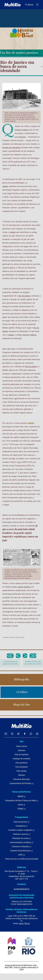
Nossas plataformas (21, 792)
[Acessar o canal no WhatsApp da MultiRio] (31, 734)
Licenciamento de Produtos (21, 783)
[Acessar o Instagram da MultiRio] (12, 734)
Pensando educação (22, 779)
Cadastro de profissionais (22, 851)
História (12, 637)
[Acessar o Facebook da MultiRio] (25, 734)
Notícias (22, 775)
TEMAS (21, 809)
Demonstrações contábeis (22, 842)
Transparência (21, 817)
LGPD (22, 855)
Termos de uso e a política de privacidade (22, 859)
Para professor (22, 763)
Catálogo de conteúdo (21, 759)
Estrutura (22, 750)
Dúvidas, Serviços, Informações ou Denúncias (21, 911)
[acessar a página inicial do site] (13, 5)
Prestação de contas (22, 838)
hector (22, 805)
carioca (31, 423)
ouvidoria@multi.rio (22, 889)
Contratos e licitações (22, 847)
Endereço (22, 867)
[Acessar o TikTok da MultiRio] (18, 734)
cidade (5, 186)
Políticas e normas (21, 834)
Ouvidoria (22, 884)
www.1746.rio (24, 924)
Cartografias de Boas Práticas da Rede (21, 801)
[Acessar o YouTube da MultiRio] (6, 734)
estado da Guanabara (11, 147)
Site (22, 741)
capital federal (24, 587)
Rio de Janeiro (24, 296)
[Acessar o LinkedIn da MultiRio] (37, 734)
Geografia (6, 637)
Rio (14, 458)
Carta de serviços (21, 822)
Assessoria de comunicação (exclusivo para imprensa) (22, 896)
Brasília (22, 137)
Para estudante (21, 767)
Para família (21, 771)
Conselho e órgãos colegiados (22, 830)
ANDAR (22, 796)
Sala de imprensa (21, 755)
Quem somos (22, 746)
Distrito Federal (22, 130)
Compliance (22, 826)
